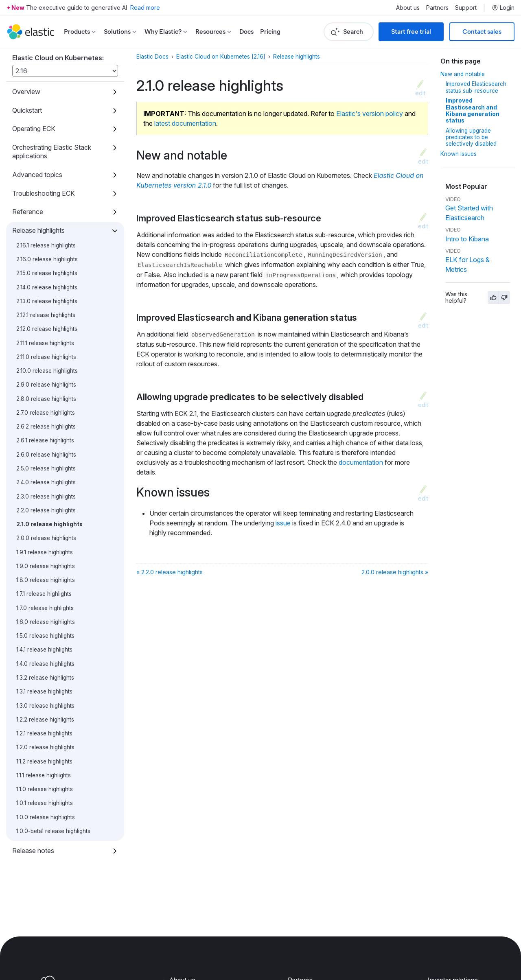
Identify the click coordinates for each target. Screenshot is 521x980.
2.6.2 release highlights (46, 427)
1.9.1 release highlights (45, 552)
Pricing (270, 32)
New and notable (463, 74)
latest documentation (185, 123)
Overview (26, 92)
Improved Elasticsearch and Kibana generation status (473, 110)
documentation (361, 462)
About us (408, 8)
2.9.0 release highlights (46, 385)
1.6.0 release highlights (46, 622)
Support (466, 8)
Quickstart (27, 110)
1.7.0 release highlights (45, 608)
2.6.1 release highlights (45, 440)
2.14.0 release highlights (47, 287)
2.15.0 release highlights (47, 273)
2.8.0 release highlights (46, 399)
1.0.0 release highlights (46, 817)
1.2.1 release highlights (44, 733)
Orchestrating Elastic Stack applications (52, 152)
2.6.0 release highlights (46, 455)
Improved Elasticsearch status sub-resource (476, 87)
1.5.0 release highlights (45, 636)
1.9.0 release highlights (46, 566)
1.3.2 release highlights (45, 678)
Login (503, 8)
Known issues (459, 154)
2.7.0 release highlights (46, 413)
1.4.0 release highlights (45, 664)
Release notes (33, 851)
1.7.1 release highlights (44, 594)
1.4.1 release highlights (44, 650)
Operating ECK (34, 129)
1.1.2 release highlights (44, 761)
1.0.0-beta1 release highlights (53, 831)
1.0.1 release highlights (45, 803)
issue (283, 523)
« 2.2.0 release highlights (170, 572)
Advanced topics (37, 175)
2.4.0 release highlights (46, 482)
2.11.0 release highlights (46, 357)
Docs (246, 32)
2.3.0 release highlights (46, 497)
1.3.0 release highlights (45, 706)
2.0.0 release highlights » (395, 572)
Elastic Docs (152, 57)
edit (420, 93)
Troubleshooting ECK (44, 193)
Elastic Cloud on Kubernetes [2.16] (221, 57)
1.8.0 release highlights (46, 580)
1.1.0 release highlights (45, 789)
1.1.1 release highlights (44, 775)
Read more (145, 8)
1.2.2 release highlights (45, 720)
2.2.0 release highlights (46, 510)
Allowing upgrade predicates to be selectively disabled (471, 137)
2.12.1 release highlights (46, 315)
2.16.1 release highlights (46, 245)
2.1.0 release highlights (49, 524)
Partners (437, 8)
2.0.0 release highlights (46, 538)
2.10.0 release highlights (47, 371)
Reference (28, 212)
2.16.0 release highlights (47, 259)
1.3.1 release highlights (44, 691)
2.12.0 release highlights (47, 329)
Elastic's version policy (370, 114)
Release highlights (38, 230)
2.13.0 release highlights (47, 301)
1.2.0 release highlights (45, 747)
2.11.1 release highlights (45, 343)
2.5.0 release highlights (46, 468)
